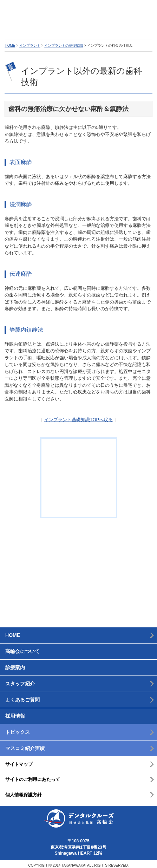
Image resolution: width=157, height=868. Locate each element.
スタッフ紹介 (20, 680)
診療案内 (15, 664)
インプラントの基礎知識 (64, 46)
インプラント (30, 46)
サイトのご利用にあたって (33, 776)
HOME (10, 46)
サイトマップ (19, 761)
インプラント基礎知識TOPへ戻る (79, 420)
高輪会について (22, 648)
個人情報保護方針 (24, 792)
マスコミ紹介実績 (25, 745)
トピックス (18, 729)
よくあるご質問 (22, 697)
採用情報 (15, 713)
